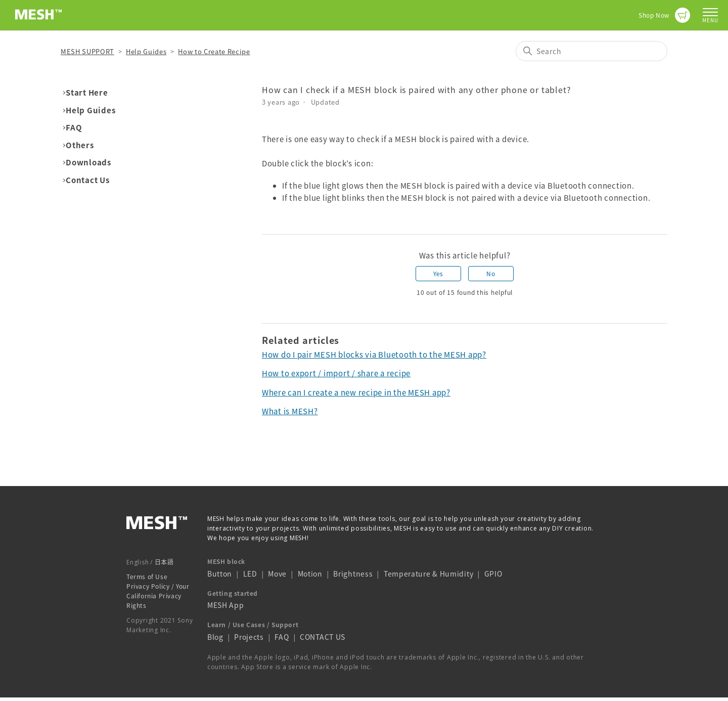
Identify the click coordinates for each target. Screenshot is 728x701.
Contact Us (88, 180)
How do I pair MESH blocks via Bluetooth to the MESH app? (374, 355)
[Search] (591, 51)
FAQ (74, 127)
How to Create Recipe (214, 51)
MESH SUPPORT (87, 51)
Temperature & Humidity (428, 574)
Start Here (87, 93)
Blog (215, 637)
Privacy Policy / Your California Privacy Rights (158, 596)
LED (250, 574)
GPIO (493, 574)
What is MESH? (290, 411)
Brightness (353, 574)
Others (80, 145)
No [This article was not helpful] (491, 274)
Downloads (88, 162)
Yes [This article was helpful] (438, 274)
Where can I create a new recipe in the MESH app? (356, 392)
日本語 (164, 562)
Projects (249, 637)
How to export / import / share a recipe (336, 373)
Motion (310, 574)
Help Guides (146, 51)
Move (277, 574)
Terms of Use (147, 577)
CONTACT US (323, 637)
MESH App (226, 605)
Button (220, 574)
